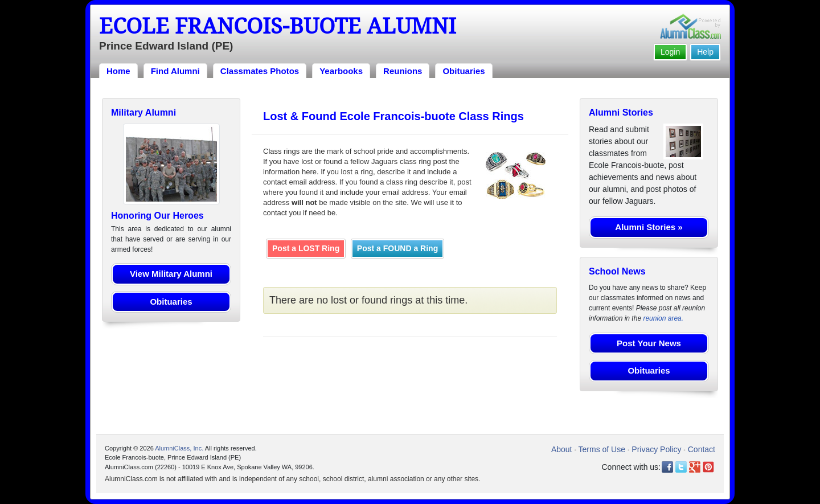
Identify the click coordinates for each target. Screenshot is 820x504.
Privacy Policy (656, 449)
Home (118, 71)
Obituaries (464, 71)
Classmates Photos (260, 71)
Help (705, 52)
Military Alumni (143, 112)
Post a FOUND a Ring (397, 248)
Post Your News (649, 343)
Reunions (403, 71)
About (562, 449)
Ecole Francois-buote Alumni (278, 26)
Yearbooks (341, 71)
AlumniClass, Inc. (179, 448)
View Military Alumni (171, 274)
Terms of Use (602, 449)
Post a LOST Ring (306, 248)
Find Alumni (175, 71)
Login (670, 52)
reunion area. (663, 318)
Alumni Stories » (649, 227)
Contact (702, 449)
